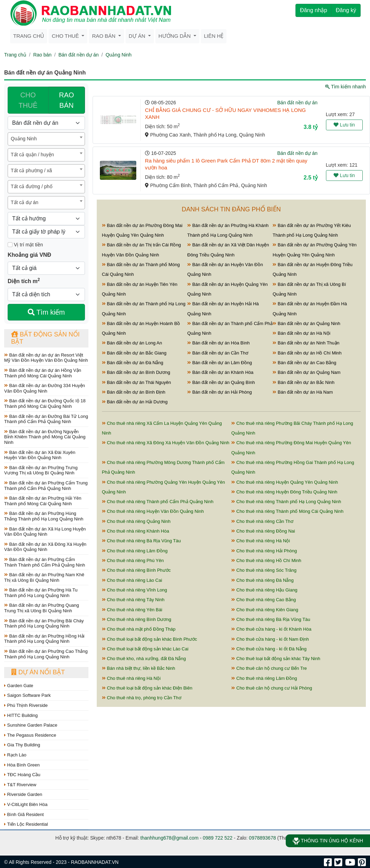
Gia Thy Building (22, 745)
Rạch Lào (15, 755)
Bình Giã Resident (24, 814)
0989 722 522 (218, 838)
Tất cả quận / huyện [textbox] (32, 155)
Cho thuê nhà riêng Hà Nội (261, 541)
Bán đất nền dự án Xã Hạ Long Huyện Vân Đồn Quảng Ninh (45, 532)
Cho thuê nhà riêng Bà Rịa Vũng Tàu (141, 541)
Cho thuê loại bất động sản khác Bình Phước (150, 639)
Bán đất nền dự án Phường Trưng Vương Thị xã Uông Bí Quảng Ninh (41, 470)
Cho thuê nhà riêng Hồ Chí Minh (266, 560)
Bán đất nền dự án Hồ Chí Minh (307, 353)
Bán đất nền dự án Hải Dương (135, 402)
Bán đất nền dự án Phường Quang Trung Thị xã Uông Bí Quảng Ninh (42, 608)
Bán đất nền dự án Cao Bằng (304, 363)
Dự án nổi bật (38, 672)
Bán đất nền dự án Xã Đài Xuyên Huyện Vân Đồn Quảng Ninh (40, 455)
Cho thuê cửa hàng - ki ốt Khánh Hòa (271, 629)
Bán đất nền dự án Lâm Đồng (220, 363)
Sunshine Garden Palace (31, 725)
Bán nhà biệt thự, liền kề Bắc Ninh (139, 668)
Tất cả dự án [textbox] (24, 202)
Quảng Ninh (118, 55)
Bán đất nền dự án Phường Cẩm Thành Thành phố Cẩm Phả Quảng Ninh (45, 562)
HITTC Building (21, 715)
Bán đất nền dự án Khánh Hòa (220, 372)
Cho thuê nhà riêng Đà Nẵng (263, 580)
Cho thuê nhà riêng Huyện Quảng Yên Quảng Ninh (285, 482)
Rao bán (104, 36)
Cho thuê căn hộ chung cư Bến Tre (269, 668)
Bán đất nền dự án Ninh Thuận (306, 343)
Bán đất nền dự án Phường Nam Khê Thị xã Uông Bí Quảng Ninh (44, 577)
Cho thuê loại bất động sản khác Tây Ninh (276, 659)
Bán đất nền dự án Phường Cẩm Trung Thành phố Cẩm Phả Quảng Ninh (46, 486)
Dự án (138, 36)
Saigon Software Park (27, 695)
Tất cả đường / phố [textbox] (32, 186)
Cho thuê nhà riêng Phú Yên (133, 560)
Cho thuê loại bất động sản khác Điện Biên (147, 688)
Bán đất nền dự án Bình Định (134, 392)
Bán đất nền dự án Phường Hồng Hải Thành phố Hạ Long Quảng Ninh (44, 639)
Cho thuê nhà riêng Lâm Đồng (135, 551)
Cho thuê (66, 36)
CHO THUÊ (28, 100)
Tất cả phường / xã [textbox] (31, 170)
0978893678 (263, 838)
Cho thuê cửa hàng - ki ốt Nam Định (270, 639)
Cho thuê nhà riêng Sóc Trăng (264, 570)
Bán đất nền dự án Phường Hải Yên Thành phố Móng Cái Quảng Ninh (43, 501)
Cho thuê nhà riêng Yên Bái (132, 610)
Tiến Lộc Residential (26, 824)
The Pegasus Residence (30, 735)
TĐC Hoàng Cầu (22, 775)
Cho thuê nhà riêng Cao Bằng (264, 600)
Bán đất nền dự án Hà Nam (303, 392)
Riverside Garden (23, 794)
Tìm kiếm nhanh (346, 87)
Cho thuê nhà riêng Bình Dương (137, 619)
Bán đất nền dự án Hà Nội (301, 333)
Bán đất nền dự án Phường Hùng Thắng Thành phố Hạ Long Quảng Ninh (44, 516)
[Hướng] (46, 219)
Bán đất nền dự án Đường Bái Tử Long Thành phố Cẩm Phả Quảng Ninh (46, 419)
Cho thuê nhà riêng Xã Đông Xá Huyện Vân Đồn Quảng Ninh (166, 443)
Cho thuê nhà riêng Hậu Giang (264, 590)
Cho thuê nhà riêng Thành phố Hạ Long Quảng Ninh (286, 502)
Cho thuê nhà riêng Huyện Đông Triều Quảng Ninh (284, 492)
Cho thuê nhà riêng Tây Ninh (133, 600)
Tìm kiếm (46, 312)
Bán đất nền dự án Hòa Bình (218, 343)
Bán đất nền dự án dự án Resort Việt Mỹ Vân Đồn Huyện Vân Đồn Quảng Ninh (46, 358)
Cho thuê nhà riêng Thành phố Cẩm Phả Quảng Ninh (158, 502)
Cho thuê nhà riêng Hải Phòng (264, 551)
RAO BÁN (66, 100)
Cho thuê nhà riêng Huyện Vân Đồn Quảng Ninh (153, 511)
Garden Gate (19, 686)
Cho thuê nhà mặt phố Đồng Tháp (139, 629)
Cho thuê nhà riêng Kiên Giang (265, 610)
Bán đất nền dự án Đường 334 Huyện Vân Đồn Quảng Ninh (45, 388)
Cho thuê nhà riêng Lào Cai (132, 580)
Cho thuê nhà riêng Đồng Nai (263, 531)
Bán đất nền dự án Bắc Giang (134, 353)
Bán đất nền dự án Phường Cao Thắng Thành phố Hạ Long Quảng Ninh (46, 654)
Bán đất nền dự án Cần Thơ (218, 353)
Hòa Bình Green (22, 765)
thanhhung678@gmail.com (170, 838)
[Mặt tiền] (10, 245)
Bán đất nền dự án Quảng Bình (221, 382)
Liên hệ (214, 36)
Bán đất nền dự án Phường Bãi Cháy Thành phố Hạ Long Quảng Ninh (44, 624)
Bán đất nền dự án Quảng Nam (307, 372)
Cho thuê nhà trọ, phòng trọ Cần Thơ (142, 698)
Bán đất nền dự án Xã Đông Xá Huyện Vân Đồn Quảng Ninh (45, 547)
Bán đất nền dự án (78, 55)
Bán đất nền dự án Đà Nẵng (133, 363)
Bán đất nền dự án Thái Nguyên (136, 382)
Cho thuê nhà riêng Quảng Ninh (136, 521)
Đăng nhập (313, 10)
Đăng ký (346, 10)
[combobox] (46, 139)
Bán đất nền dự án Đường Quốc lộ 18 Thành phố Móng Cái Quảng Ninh (45, 404)
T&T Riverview (20, 785)
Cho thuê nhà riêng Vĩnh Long (135, 590)
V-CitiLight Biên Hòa (26, 804)
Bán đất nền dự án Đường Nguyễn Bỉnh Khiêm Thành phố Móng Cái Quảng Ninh (45, 437)
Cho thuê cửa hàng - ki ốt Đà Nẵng (269, 649)
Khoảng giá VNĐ (29, 255)
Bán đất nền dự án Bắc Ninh (303, 382)
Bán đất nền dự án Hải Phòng (220, 392)
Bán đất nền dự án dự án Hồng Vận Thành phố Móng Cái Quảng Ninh (43, 373)
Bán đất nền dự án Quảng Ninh (306, 323)
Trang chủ (29, 36)
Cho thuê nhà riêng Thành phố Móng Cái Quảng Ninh (287, 511)
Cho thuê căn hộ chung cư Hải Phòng (272, 688)
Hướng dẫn (175, 36)
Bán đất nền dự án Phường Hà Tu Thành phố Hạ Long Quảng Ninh (41, 593)
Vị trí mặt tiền (25, 245)
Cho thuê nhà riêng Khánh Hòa (136, 531)
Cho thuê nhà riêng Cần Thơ (262, 521)
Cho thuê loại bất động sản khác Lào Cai (145, 649)
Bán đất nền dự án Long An (132, 343)
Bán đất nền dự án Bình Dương (136, 372)
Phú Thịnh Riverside (26, 705)
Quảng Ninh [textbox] (24, 139)
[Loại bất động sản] (46, 123)
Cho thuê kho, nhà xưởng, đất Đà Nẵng (144, 659)
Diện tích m (24, 281)
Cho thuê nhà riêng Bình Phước (136, 570)
